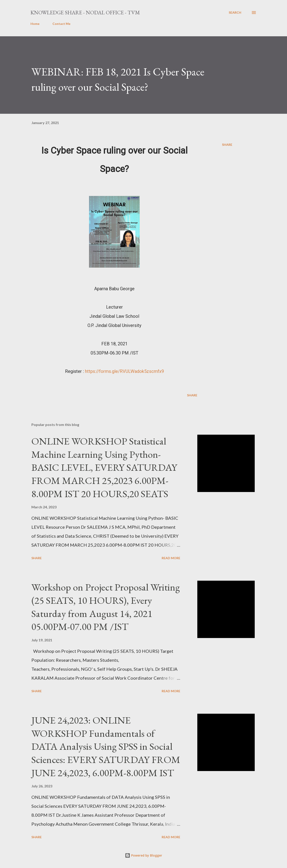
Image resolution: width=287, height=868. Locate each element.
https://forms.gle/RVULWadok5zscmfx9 (124, 371)
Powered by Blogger (143, 855)
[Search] (235, 13)
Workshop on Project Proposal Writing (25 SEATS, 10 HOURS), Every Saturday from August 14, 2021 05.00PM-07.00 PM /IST (106, 607)
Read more (171, 558)
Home (35, 24)
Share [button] (227, 145)
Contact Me (61, 24)
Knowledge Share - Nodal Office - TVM (85, 12)
